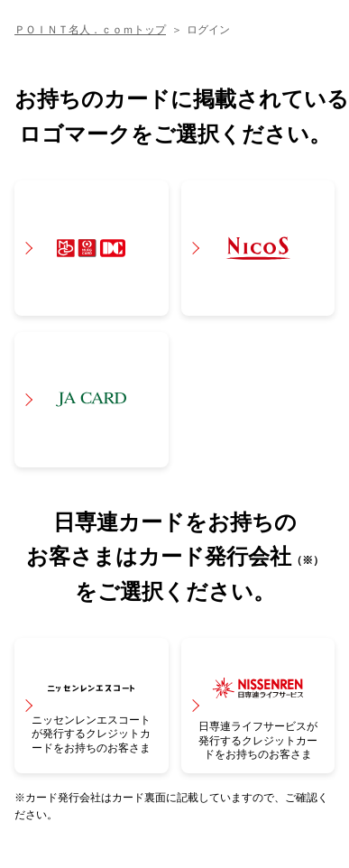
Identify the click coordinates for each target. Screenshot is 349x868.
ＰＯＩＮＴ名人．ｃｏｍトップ (90, 30)
